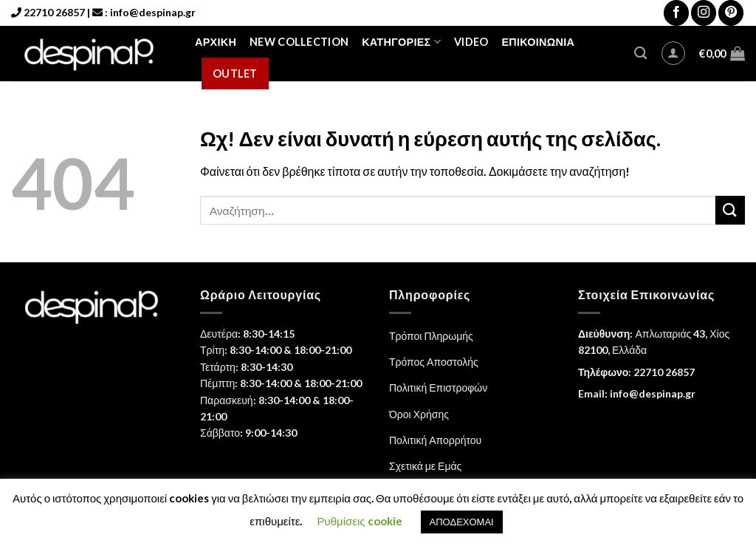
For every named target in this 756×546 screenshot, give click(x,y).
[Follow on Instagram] (704, 13)
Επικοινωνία (538, 42)
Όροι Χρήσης (419, 414)
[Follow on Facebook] (676, 13)
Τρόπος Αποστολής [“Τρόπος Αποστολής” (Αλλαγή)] (434, 362)
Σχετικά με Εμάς (425, 466)
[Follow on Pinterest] (731, 13)
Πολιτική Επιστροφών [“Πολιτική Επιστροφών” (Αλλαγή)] (438, 388)
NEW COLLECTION (299, 42)
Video (471, 42)
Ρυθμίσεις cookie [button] (360, 521)
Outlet (235, 74)
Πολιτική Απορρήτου (435, 440)
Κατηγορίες (401, 42)
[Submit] (730, 210)
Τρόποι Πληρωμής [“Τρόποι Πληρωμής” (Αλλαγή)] (431, 336)
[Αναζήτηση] (640, 54)
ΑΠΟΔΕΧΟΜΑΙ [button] (462, 522)
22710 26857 (54, 12)
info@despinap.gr (153, 12)
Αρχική (216, 42)
